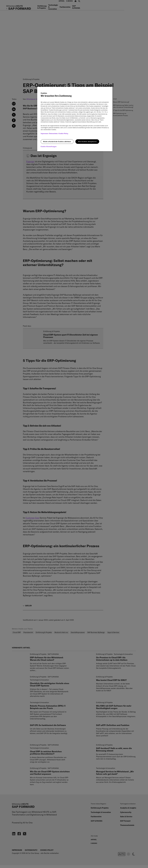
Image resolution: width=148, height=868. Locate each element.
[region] (75, 119)
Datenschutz (53, 133)
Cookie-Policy (63, 133)
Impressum (44, 133)
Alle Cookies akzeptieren (87, 142)
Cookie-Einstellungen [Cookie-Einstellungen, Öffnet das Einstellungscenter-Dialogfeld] (49, 147)
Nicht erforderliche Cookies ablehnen (57, 142)
